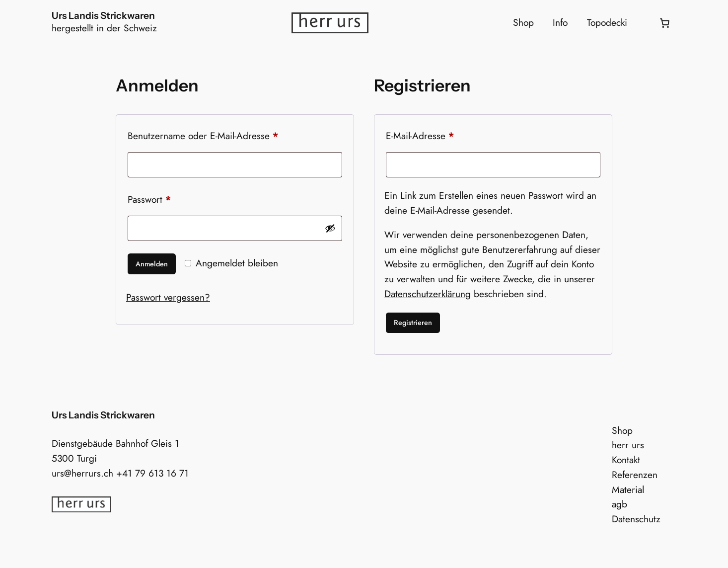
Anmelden (152, 264)
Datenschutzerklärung (428, 294)
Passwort (173, 198)
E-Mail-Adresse (443, 134)
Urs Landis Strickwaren (103, 15)
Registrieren (413, 323)
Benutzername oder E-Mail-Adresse (226, 134)
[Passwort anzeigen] (330, 228)
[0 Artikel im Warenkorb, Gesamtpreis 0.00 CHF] (664, 23)
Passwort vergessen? (168, 297)
